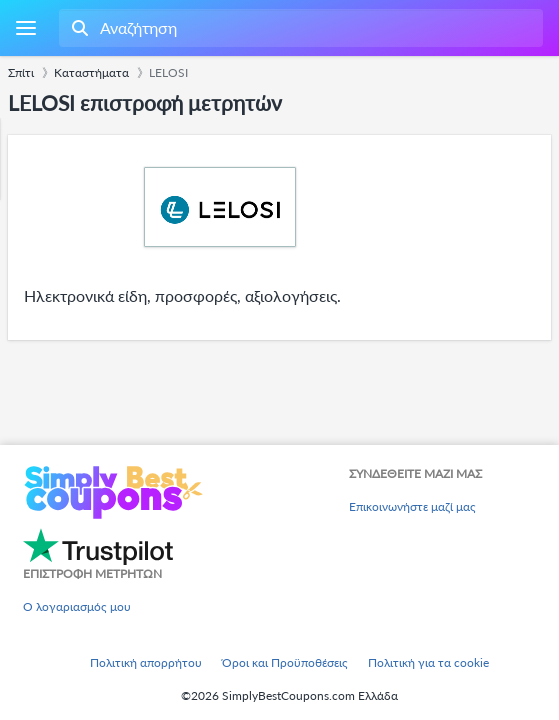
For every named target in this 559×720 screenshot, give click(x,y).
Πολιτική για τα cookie (428, 662)
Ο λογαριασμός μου (77, 606)
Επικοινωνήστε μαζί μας (412, 506)
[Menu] (25, 28)
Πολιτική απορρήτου (146, 662)
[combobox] (299, 28)
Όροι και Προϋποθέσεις (285, 662)
